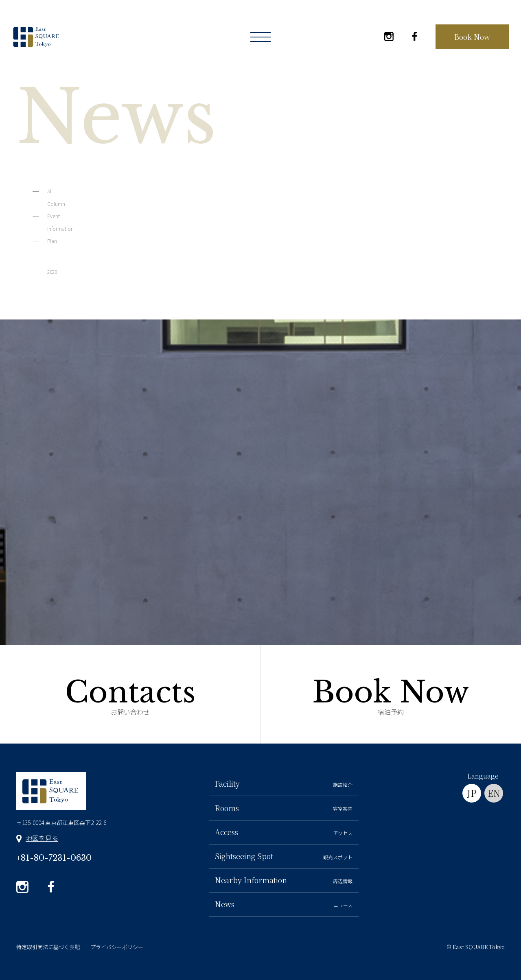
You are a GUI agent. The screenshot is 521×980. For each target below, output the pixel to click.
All (50, 191)
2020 (52, 272)
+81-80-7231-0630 (54, 858)
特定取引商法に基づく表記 (48, 947)
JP (472, 793)
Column (56, 204)
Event (54, 216)
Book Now (472, 37)
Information (60, 229)
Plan (52, 241)
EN (494, 793)
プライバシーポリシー (117, 947)
